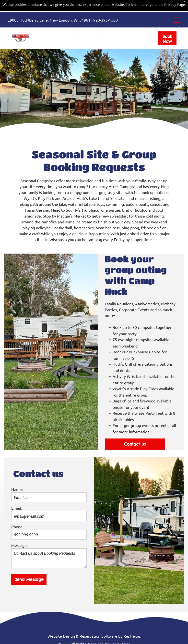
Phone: (17, 527)
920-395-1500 (106, 8)
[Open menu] (177, 8)
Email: (17, 508)
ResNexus (132, 636)
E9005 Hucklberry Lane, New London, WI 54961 (49, 8)
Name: (17, 489)
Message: (19, 545)
